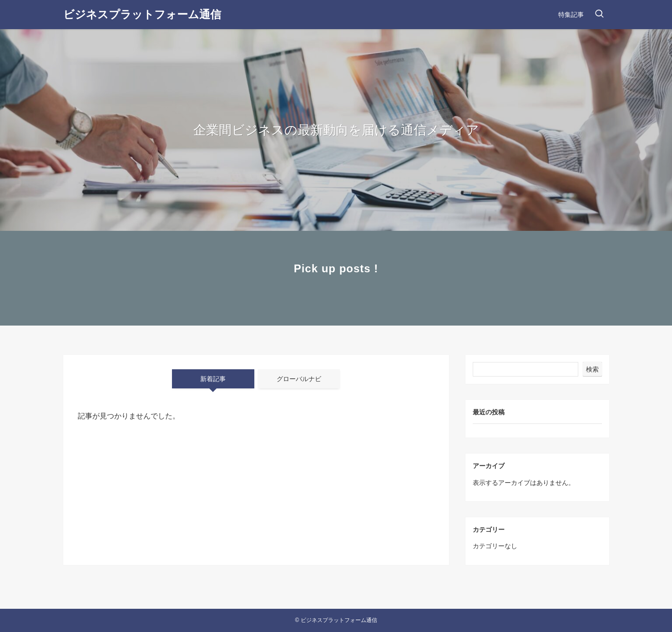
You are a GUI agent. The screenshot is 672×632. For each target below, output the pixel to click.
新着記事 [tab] (213, 379)
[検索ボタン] (599, 15)
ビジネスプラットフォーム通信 (142, 15)
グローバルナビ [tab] (299, 379)
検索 (592, 369)
